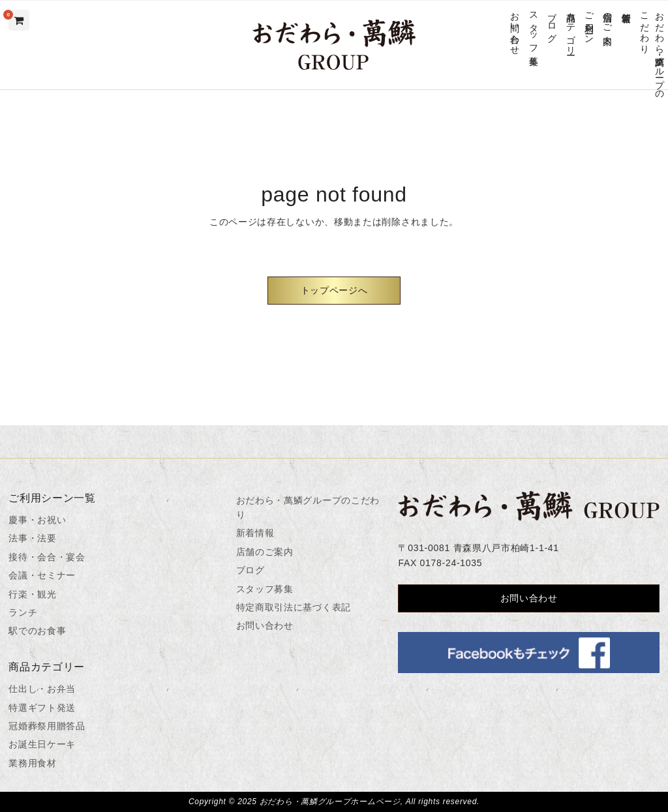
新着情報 (626, 7)
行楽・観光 (33, 594)
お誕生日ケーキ (42, 744)
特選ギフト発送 (42, 708)
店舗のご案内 (608, 18)
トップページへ (334, 290)
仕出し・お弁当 (42, 689)
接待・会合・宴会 (47, 557)
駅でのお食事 (37, 631)
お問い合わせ (515, 28)
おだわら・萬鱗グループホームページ (330, 802)
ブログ (552, 22)
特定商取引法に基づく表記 (294, 607)
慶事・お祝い (37, 520)
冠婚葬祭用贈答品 (47, 726)
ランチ (23, 612)
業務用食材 (33, 763)
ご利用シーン (589, 23)
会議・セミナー (42, 575)
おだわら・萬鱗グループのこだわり (652, 50)
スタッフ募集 (533, 28)
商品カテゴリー (570, 28)
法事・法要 (33, 538)
